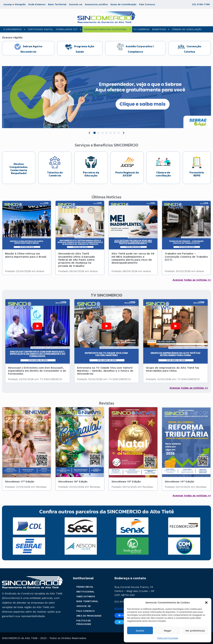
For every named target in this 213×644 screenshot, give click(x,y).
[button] (206, 602)
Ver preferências (195, 631)
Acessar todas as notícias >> (192, 280)
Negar (168, 631)
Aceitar (140, 631)
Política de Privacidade (168, 638)
